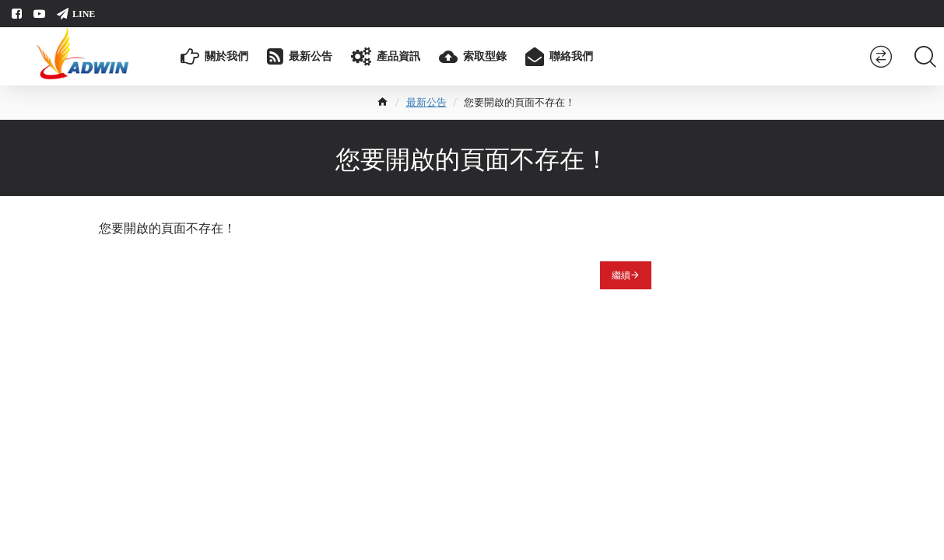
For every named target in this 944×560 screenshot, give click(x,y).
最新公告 (426, 102)
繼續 (621, 275)
